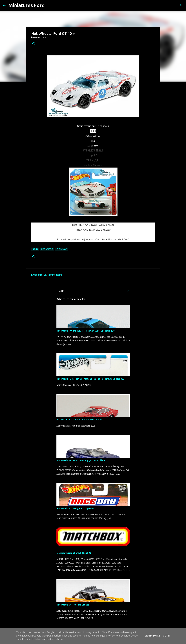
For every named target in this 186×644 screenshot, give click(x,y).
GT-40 (35, 249)
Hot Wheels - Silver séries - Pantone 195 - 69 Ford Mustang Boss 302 (90, 379)
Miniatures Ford (27, 5)
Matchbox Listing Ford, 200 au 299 (74, 553)
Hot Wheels (47, 249)
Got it (167, 636)
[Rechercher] (49, 5)
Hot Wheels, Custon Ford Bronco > (74, 605)
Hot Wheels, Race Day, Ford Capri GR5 (75, 509)
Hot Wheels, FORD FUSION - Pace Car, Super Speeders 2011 (86, 331)
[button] (33, 44)
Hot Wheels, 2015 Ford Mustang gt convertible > (81, 460)
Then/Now (61, 249)
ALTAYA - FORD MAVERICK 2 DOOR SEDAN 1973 (80, 420)
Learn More (152, 636)
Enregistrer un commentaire (47, 275)
